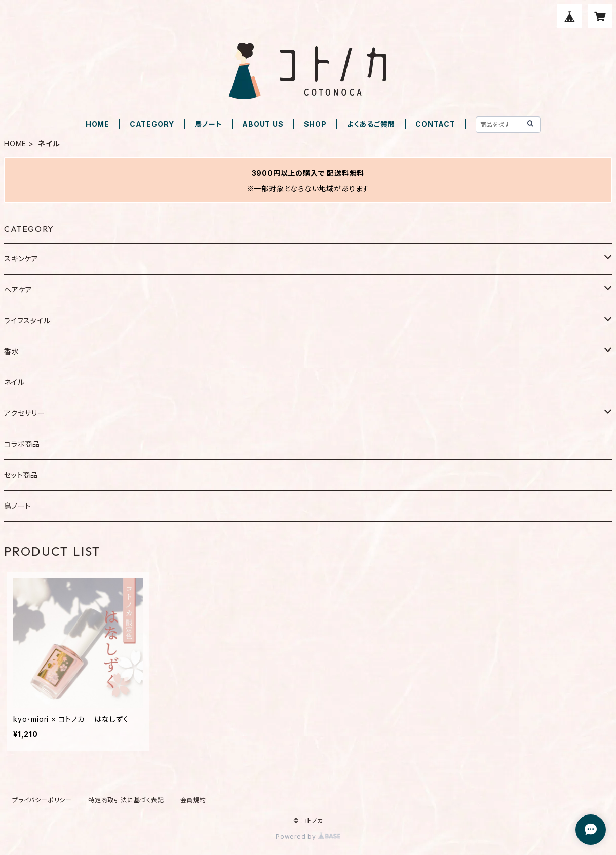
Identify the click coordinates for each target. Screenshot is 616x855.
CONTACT (435, 124)
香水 (12, 351)
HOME (98, 124)
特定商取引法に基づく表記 (126, 800)
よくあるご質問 (371, 124)
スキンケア (21, 259)
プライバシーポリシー (42, 800)
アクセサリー (25, 413)
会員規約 (193, 800)
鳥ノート (208, 124)
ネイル (14, 382)
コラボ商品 (22, 444)
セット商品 (21, 475)
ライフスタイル (27, 320)
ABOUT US (263, 124)
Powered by (308, 837)
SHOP (315, 124)
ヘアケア (18, 289)
